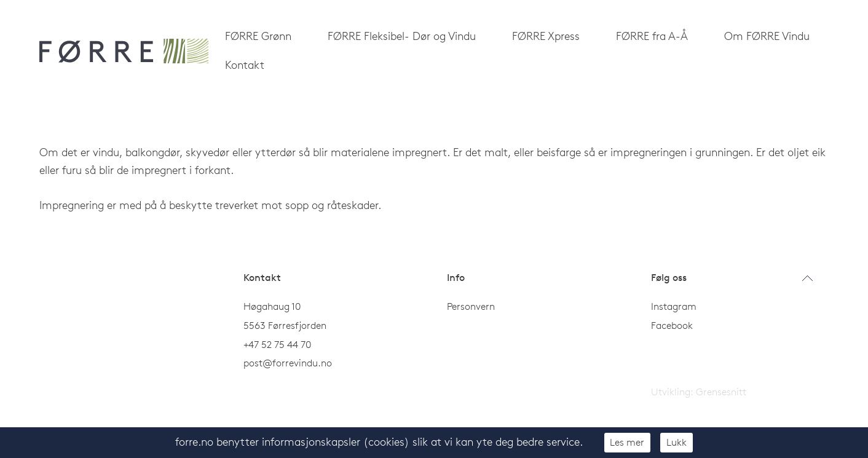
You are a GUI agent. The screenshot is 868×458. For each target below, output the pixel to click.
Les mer (627, 442)
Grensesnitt (721, 392)
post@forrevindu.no (289, 363)
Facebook (672, 325)
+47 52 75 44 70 (277, 344)
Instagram (674, 306)
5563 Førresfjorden (285, 325)
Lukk (677, 442)
